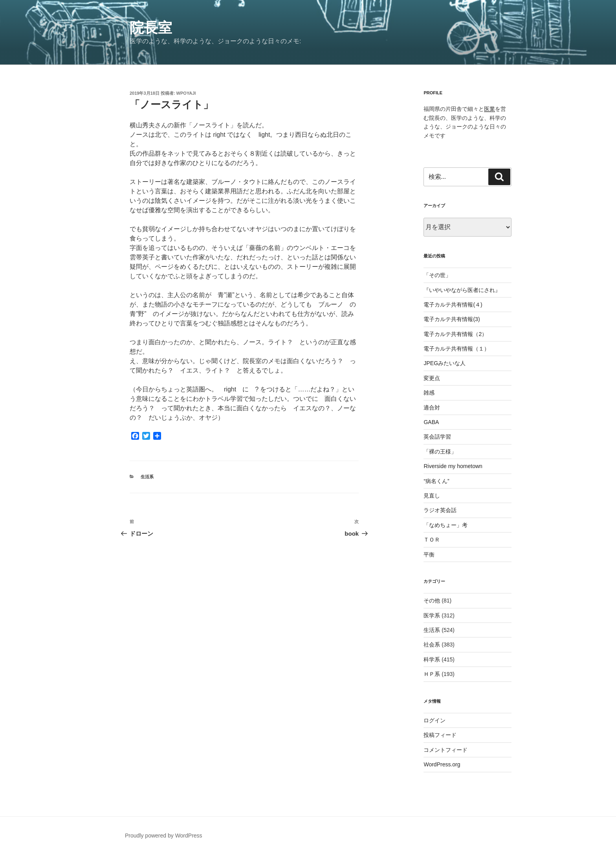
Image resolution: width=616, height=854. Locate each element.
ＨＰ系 (432, 674)
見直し (432, 496)
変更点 (432, 378)
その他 (432, 601)
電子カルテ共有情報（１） (456, 349)
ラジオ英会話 (440, 510)
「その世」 (437, 275)
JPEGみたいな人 (445, 363)
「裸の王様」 (440, 452)
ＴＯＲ (432, 540)
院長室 (151, 28)
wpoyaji (186, 93)
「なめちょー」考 (445, 525)
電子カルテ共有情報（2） (455, 334)
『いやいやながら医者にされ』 (462, 290)
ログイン (434, 720)
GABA (431, 422)
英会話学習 (437, 437)
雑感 (429, 393)
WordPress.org (442, 764)
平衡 (429, 555)
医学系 (432, 615)
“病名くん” (436, 481)
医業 (489, 109)
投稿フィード (440, 735)
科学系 (432, 659)
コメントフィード (445, 750)
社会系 (432, 645)
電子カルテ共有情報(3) (452, 319)
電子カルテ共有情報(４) (453, 305)
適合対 (432, 408)
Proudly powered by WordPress (164, 836)
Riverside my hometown (453, 466)
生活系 (147, 477)
